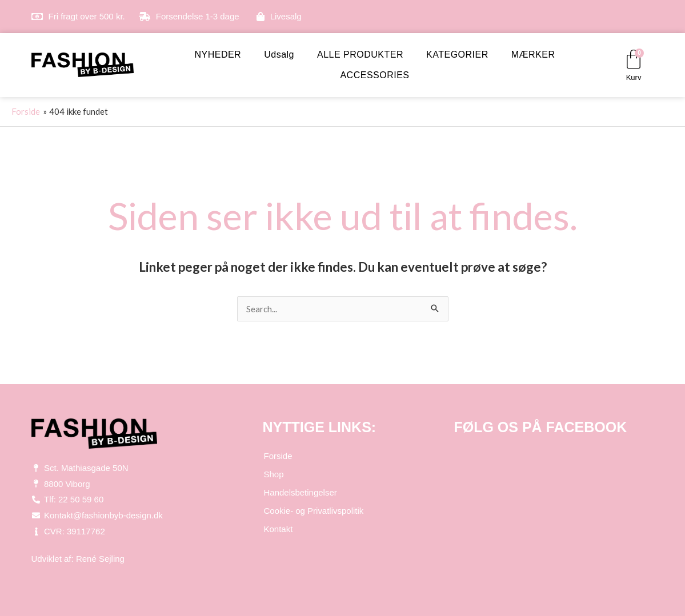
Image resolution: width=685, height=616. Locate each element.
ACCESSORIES (374, 75)
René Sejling (100, 559)
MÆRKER (533, 55)
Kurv (634, 77)
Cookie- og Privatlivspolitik (314, 511)
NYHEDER (218, 55)
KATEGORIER (457, 55)
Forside (278, 456)
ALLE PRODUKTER (360, 55)
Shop (274, 474)
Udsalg (279, 55)
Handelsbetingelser (301, 492)
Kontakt (279, 529)
